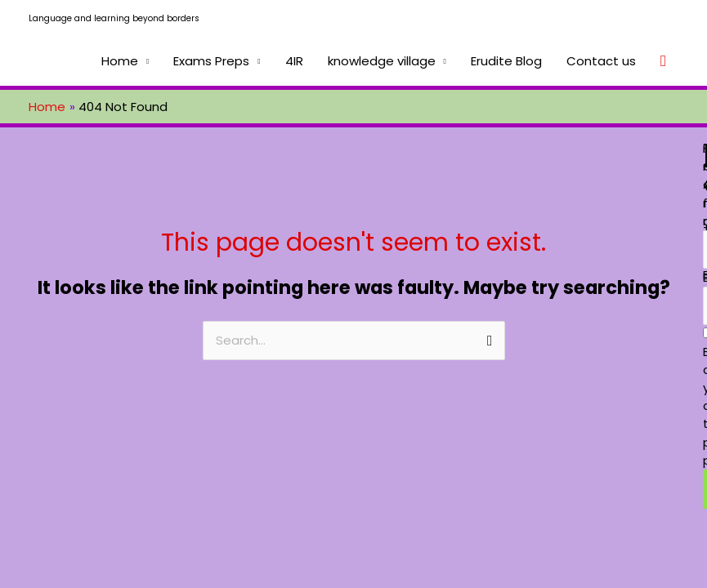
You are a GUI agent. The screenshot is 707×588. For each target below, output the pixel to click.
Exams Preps (211, 61)
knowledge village (382, 61)
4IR (294, 61)
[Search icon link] (663, 61)
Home (120, 61)
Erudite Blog (506, 61)
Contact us (601, 61)
